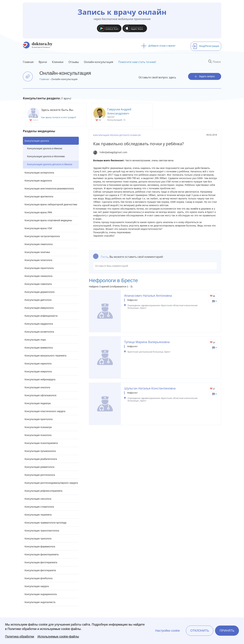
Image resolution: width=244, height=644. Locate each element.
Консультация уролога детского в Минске (50, 164)
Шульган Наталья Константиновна (150, 388)
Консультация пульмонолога (40, 451)
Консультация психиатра (38, 427)
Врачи (43, 62)
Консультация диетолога (38, 300)
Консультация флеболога (38, 578)
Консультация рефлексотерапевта (43, 491)
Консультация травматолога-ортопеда (45, 523)
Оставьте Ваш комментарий (155, 266)
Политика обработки (20, 637)
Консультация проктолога (39, 419)
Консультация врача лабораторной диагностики (51, 204)
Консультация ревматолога (39, 467)
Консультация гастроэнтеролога (42, 236)
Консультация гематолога (39, 244)
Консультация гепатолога (38, 260)
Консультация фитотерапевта (41, 562)
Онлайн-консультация (99, 62)
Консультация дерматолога (39, 292)
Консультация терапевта (38, 515)
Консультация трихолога (38, 539)
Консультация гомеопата (38, 284)
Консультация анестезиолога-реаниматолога (49, 189)
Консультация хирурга (37, 586)
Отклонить (200, 631)
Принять (227, 631)
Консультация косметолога (39, 332)
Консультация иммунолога (39, 308)
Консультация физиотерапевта (42, 554)
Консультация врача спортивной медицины (48, 220)
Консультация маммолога (39, 348)
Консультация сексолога (38, 499)
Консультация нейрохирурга (40, 379)
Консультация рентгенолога (40, 475)
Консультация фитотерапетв (40, 570)
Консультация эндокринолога (41, 594)
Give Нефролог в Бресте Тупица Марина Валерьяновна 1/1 (211, 342)
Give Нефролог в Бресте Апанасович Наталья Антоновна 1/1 (211, 296)
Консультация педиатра (38, 403)
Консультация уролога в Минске (45, 148)
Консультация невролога (38, 372)
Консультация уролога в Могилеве (46, 156)
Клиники (58, 62)
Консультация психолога (38, 435)
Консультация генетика (37, 252)
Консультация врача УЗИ (38, 228)
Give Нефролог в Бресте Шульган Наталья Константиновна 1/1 (211, 389)
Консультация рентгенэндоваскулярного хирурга (51, 483)
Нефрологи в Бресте (113, 280)
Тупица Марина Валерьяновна (147, 342)
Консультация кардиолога (39, 324)
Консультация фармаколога (40, 547)
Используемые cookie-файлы (58, 637)
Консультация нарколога (38, 364)
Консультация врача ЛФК (38, 212)
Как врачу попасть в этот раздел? (59, 117)
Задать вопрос (205, 76)
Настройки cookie (167, 631)
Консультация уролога (37, 141)
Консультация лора (35, 340)
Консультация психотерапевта (41, 443)
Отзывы (74, 62)
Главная (28, 62)
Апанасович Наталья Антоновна (148, 296)
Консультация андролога (38, 181)
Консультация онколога (37, 387)
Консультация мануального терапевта (45, 356)
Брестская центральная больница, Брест (149, 352)
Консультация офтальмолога (40, 395)
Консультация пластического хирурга (45, 411)
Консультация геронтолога (39, 268)
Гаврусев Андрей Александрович (119, 111)
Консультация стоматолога (39, 507)
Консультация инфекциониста (41, 316)
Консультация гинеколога (38, 276)
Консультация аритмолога (39, 197)
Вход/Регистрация (205, 46)
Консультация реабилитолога (41, 459)
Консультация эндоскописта (40, 602)
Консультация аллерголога (39, 173)
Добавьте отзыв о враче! (158, 46)
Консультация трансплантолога (42, 531)
